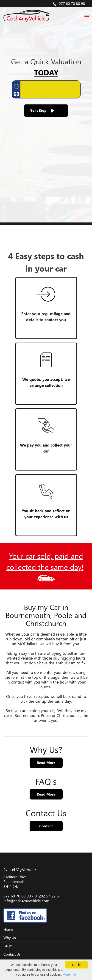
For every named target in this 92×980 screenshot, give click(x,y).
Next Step (42, 110)
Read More (46, 762)
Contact (46, 826)
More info (69, 974)
